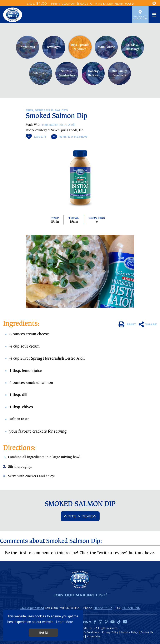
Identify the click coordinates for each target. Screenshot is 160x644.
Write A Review (69, 137)
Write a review (80, 516)
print (127, 324)
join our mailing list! (80, 595)
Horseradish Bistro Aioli (58, 125)
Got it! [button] (43, 633)
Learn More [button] (65, 622)
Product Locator (140, 15)
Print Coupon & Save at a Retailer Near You (92, 4)
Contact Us (147, 632)
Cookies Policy (129, 632)
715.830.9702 (131, 608)
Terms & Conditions (88, 632)
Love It (36, 137)
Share (148, 324)
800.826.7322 (103, 608)
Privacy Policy (110, 632)
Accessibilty (94, 637)
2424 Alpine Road (32, 608)
